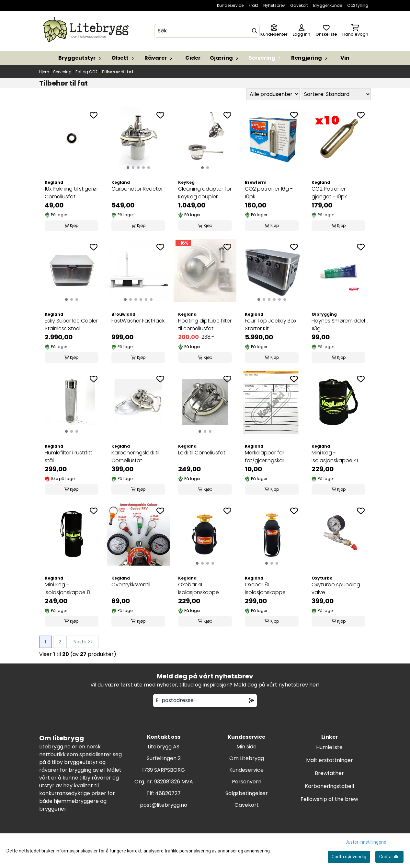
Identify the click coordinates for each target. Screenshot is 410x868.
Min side (246, 747)
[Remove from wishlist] (252, 700)
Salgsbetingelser (247, 793)
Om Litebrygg (247, 758)
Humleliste (329, 747)
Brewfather (329, 773)
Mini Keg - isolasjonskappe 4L (335, 457)
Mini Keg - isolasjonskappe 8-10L (69, 589)
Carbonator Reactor (137, 189)
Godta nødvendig (349, 857)
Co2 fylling (358, 5)
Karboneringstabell (329, 786)
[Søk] (207, 31)
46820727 (168, 793)
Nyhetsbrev (274, 5)
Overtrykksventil (131, 585)
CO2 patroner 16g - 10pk (269, 193)
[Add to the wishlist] (94, 115)
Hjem (45, 72)
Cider (193, 58)
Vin (345, 58)
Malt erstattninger (330, 760)
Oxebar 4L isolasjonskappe (199, 588)
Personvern (247, 782)
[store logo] (87, 31)
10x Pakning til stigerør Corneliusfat (71, 193)
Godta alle (389, 857)
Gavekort (299, 5)
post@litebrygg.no (164, 805)
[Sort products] (336, 94)
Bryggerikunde (328, 5)
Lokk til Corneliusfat (202, 453)
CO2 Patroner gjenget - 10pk (329, 193)
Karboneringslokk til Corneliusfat (135, 457)
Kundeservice (230, 5)
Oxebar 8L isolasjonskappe (265, 588)
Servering (63, 72)
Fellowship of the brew (329, 799)
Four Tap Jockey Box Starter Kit (271, 325)
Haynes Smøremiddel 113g (338, 325)
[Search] (255, 31)
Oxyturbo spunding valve (336, 588)
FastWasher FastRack (138, 321)
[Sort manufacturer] (273, 94)
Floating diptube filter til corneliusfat (205, 325)
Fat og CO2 (87, 72)
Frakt (253, 5)
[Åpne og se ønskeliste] (326, 31)
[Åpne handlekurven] (355, 31)
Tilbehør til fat (117, 72)
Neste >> (83, 642)
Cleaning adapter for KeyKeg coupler (205, 193)
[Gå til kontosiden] (274, 31)
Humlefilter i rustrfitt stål (68, 457)
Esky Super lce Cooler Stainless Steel (71, 325)
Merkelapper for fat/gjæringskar (265, 457)
